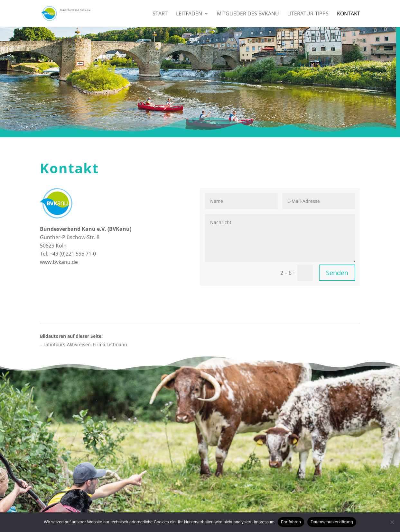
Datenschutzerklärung (332, 522)
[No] (392, 522)
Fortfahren (291, 522)
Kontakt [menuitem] (349, 14)
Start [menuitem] (160, 14)
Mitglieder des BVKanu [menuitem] (248, 14)
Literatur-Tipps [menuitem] (308, 14)
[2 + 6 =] (305, 273)
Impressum (264, 522)
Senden (337, 273)
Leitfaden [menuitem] (189, 14)
